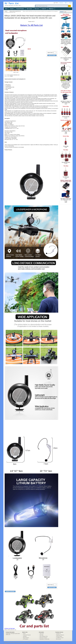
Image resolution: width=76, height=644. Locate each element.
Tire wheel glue (66, 177)
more (65, 12)
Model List (51, 9)
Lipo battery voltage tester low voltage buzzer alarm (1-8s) (66, 199)
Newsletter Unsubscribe (44, 639)
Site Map (41, 635)
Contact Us (44, 9)
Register (71, 3)
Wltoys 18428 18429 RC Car (15, 11)
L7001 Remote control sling (66, 131)
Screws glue (66, 146)
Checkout (61, 3)
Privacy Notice (59, 636)
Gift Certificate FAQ (44, 636)
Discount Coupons (43, 638)
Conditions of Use (60, 638)
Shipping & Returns (60, 635)
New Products (26, 638)
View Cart (37, 9)
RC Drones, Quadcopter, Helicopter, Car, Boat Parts (21, 643)
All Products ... (26, 639)
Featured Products (20, 9)
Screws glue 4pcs (66, 116)
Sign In (66, 3)
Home (6, 9)
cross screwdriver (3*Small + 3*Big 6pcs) (66, 58)
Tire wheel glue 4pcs (66, 162)
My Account (29, 9)
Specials (12, 9)
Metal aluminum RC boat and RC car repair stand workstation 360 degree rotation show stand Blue (66, 41)
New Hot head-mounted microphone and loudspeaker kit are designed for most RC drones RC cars (66, 84)
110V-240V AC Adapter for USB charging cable (66, 101)
